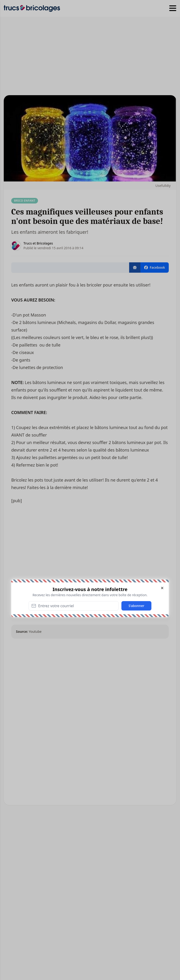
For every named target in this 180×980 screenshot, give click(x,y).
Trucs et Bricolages (38, 243)
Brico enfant (25, 201)
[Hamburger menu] (173, 8)
